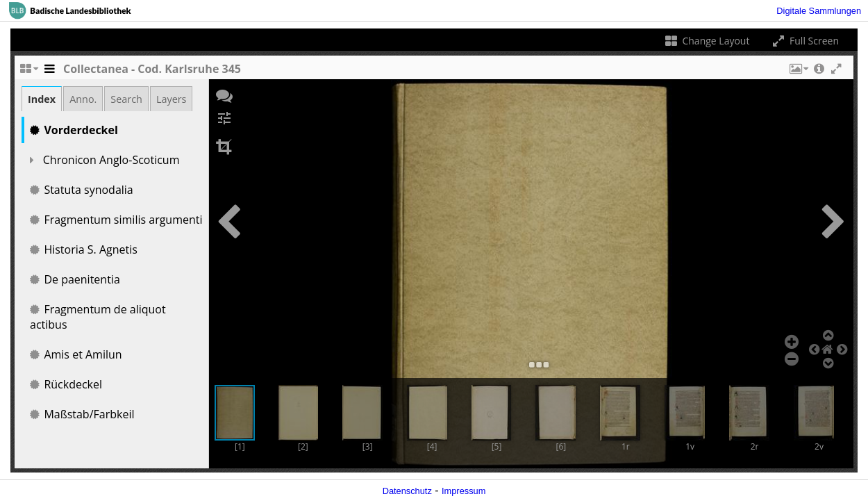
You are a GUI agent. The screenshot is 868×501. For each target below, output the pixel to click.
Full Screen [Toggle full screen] (804, 41)
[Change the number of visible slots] (28, 72)
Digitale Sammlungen (819, 11)
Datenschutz (407, 491)
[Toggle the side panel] (49, 72)
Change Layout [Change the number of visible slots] (707, 41)
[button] (798, 72)
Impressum (464, 491)
